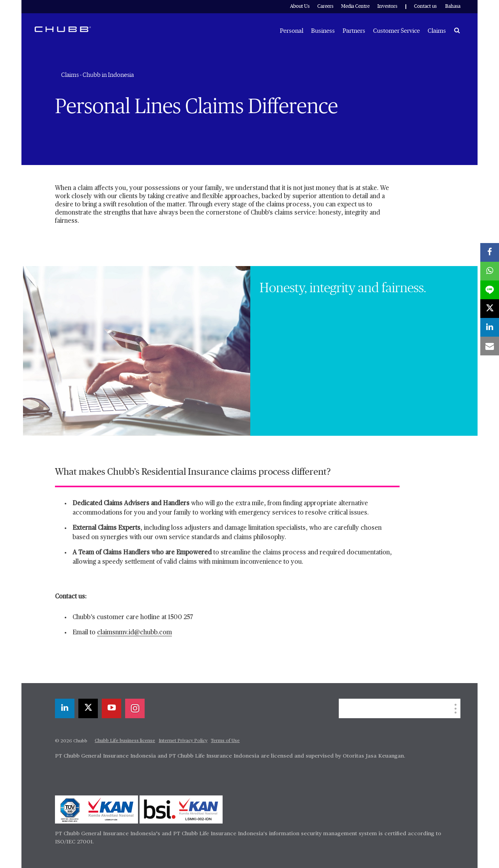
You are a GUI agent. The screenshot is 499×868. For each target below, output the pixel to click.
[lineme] (490, 290)
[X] (88, 708)
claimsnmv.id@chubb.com (134, 633)
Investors (387, 6)
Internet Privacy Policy (183, 741)
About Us (300, 6)
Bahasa (453, 6)
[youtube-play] (111, 708)
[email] (490, 346)
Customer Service (396, 31)
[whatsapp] (490, 271)
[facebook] (490, 252)
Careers (325, 6)
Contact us (425, 6)
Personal (292, 31)
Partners (354, 31)
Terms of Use (225, 741)
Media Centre (355, 6)
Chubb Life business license (125, 741)
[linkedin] (65, 708)
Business (323, 31)
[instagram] (135, 708)
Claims (437, 31)
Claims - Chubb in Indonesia (97, 75)
